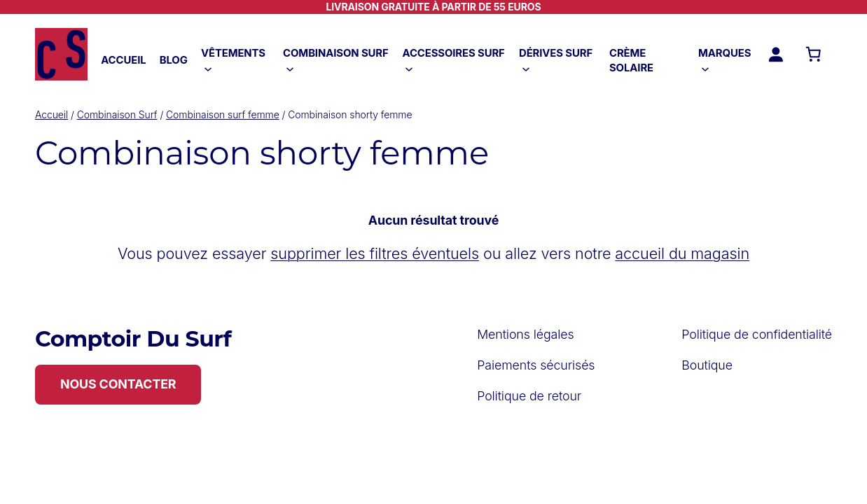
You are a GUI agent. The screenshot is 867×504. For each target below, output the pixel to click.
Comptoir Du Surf (133, 338)
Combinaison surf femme (223, 114)
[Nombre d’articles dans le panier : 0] (813, 54)
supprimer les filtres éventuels (375, 253)
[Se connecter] (775, 54)
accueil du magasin (682, 253)
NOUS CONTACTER (118, 384)
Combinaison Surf (117, 114)
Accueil (51, 114)
